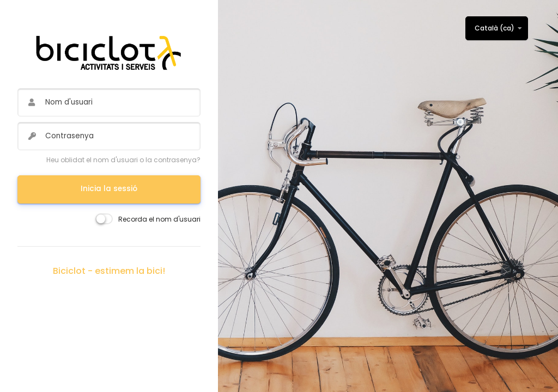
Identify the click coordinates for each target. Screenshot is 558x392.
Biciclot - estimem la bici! (109, 271)
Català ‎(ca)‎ (495, 28)
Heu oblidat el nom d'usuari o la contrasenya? (123, 160)
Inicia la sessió (109, 189)
